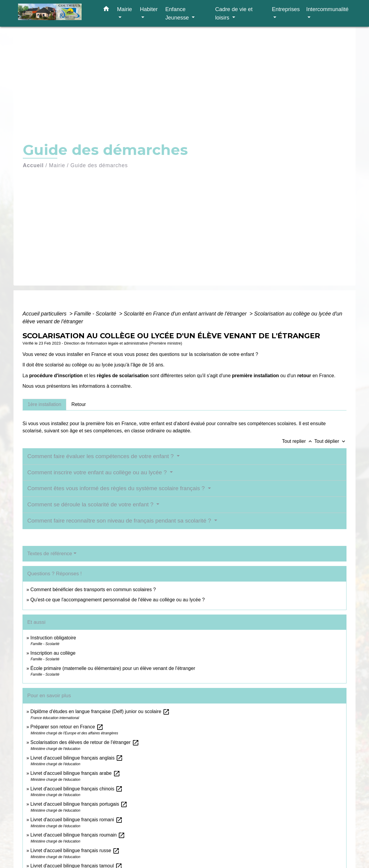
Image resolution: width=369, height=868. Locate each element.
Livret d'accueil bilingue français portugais (79, 804)
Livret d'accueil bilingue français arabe (75, 773)
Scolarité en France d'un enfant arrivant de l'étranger (186, 314)
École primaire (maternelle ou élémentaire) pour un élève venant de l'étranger (113, 668)
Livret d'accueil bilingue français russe (75, 850)
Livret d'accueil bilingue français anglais (77, 758)
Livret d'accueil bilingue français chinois (76, 789)
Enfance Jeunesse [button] (178, 13)
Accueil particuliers (45, 314)
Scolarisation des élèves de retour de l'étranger (85, 742)
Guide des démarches (99, 165)
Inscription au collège (53, 653)
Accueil (33, 165)
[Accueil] (55, 13)
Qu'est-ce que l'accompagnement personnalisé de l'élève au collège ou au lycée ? (117, 600)
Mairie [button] (124, 9)
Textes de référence (50, 554)
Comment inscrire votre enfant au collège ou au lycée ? (98, 472)
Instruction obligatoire (53, 638)
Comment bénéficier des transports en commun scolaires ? (93, 590)
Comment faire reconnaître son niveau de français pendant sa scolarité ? (120, 521)
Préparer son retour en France (67, 727)
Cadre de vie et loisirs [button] (234, 13)
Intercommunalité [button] (327, 9)
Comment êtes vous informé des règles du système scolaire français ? (117, 488)
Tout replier (298, 441)
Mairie (57, 165)
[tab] (44, 404)
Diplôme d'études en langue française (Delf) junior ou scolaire (100, 711)
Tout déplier (330, 441)
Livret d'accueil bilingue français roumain (78, 835)
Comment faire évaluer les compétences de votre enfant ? (101, 456)
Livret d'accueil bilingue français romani (76, 820)
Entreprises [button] (286, 9)
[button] (106, 10)
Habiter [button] (149, 9)
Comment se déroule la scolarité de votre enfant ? (91, 504)
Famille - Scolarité (96, 314)
